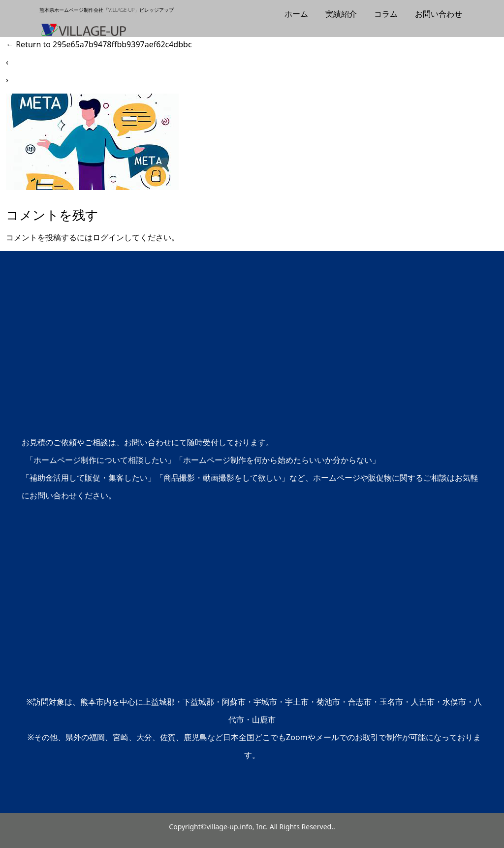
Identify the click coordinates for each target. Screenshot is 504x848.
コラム (386, 14)
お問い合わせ (439, 14)
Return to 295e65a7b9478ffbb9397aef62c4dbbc (99, 44)
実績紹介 (341, 14)
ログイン (108, 237)
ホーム (296, 14)
